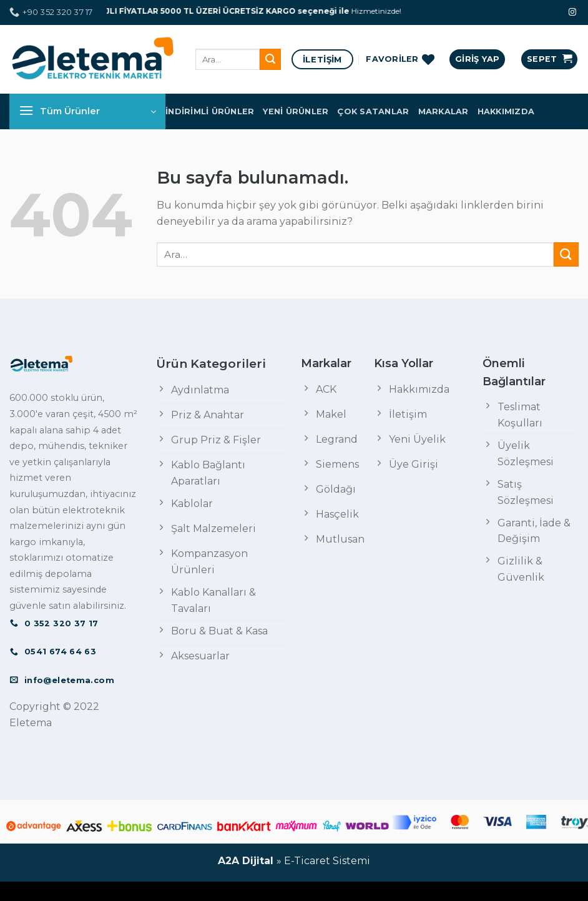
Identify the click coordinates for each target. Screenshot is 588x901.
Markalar (443, 111)
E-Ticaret (307, 861)
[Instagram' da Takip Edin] (572, 12)
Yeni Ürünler (296, 111)
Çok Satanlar (373, 111)
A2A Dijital (246, 861)
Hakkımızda (506, 111)
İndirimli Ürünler (210, 111)
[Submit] (270, 59)
